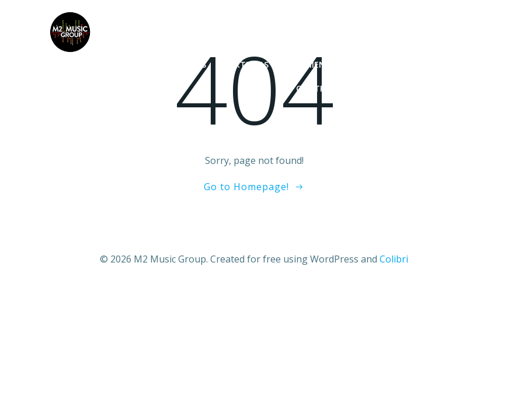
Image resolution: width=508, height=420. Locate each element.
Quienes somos (419, 88)
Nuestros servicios (409, 64)
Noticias (187, 64)
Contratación (329, 88)
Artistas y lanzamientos (286, 64)
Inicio (132, 64)
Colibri (394, 259)
